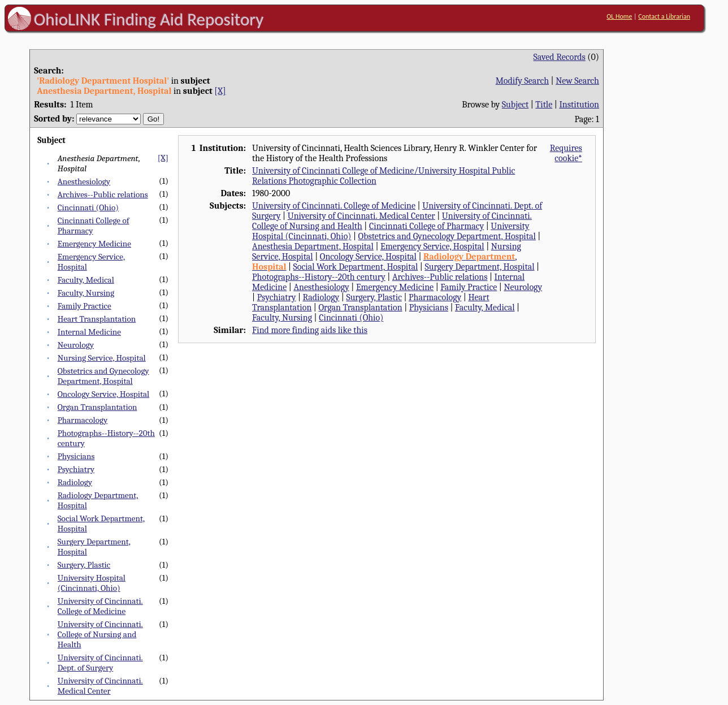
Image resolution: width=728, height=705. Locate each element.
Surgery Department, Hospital (479, 267)
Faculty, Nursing (86, 293)
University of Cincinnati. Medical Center (100, 686)
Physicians (76, 456)
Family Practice (84, 306)
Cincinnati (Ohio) (88, 207)
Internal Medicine (89, 332)
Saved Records (560, 57)
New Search (577, 81)
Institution (579, 105)
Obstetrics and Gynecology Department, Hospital (103, 376)
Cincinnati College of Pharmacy (426, 226)
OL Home (619, 16)
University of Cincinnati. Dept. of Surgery (100, 663)
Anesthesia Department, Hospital (313, 246)
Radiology (75, 482)
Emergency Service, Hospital (432, 246)
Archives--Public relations (103, 194)
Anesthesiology (84, 181)
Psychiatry (76, 469)
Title (544, 105)
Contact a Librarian (664, 16)
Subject (515, 105)
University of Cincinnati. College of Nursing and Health (100, 634)
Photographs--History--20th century (319, 277)
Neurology (76, 345)
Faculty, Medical (86, 280)
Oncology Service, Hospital (103, 394)
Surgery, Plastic (84, 565)
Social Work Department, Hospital (356, 267)
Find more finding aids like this (310, 330)
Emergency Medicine (94, 244)
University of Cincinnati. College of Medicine (100, 606)
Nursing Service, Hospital (102, 358)
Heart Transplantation (97, 319)
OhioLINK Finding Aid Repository (149, 19)
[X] (220, 91)
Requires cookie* (566, 153)
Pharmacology (83, 420)
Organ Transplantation (97, 407)
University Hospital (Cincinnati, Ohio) (92, 583)
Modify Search (522, 81)
